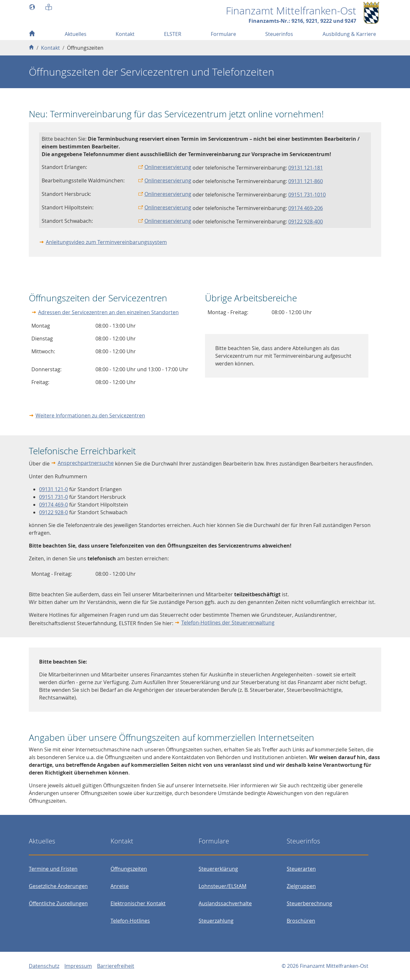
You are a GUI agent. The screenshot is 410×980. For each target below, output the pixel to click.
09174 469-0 (53, 505)
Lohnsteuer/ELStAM (222, 886)
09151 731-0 (53, 497)
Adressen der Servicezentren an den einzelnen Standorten (108, 312)
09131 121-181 (306, 168)
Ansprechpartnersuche (86, 463)
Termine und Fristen (53, 869)
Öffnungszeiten (129, 869)
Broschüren (301, 921)
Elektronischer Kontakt (138, 903)
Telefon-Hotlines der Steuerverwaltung (228, 623)
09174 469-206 (306, 208)
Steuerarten (301, 869)
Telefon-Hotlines (130, 921)
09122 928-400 (306, 222)
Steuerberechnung (309, 903)
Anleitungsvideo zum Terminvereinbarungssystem (106, 242)
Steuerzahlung (216, 921)
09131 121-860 (306, 181)
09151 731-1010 (307, 195)
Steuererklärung (218, 869)
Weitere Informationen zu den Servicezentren (90, 415)
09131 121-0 (53, 489)
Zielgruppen (301, 886)
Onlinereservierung (168, 167)
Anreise (120, 886)
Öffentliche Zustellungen (58, 903)
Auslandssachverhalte (225, 903)
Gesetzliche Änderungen (58, 886)
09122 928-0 (53, 512)
